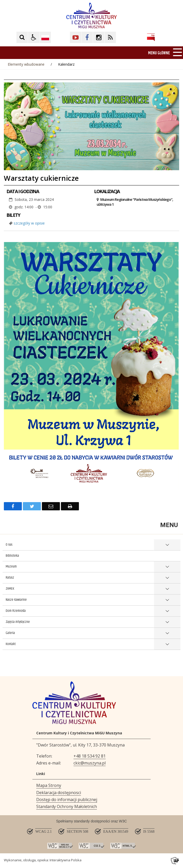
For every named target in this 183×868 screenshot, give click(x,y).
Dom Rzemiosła (16, 611)
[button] (34, 37)
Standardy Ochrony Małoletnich (67, 806)
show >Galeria (167, 633)
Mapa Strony (49, 785)
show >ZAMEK (167, 589)
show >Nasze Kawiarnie (167, 600)
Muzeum (11, 566)
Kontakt (11, 644)
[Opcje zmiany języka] (45, 37)
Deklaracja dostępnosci (59, 793)
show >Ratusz (167, 578)
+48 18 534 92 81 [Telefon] (90, 756)
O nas (9, 545)
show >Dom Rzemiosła (167, 611)
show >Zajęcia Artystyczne (167, 622)
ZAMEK (10, 589)
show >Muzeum (167, 567)
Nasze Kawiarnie (16, 600)
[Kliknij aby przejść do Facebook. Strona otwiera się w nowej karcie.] (87, 37)
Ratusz (10, 578)
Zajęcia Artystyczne (18, 622)
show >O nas (167, 545)
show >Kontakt (167, 644)
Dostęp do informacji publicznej (67, 800)
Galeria (10, 633)
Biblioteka (12, 556)
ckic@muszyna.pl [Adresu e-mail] (90, 763)
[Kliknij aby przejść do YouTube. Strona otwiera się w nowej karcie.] (76, 37)
